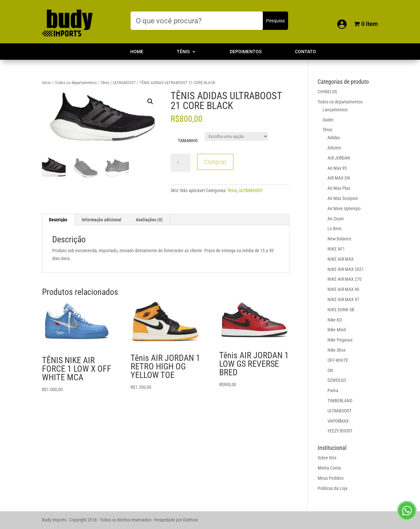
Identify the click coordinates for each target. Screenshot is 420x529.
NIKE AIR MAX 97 (343, 299)
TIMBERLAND (340, 401)
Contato (305, 52)
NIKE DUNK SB (341, 310)
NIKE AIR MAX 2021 (346, 269)
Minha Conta (329, 468)
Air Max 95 (337, 168)
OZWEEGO (337, 380)
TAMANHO (188, 141)
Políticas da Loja (333, 488)
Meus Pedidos (331, 478)
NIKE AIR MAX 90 (343, 289)
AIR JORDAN (339, 158)
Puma (333, 390)
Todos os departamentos (76, 83)
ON (330, 370)
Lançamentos (335, 110)
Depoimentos (246, 52)
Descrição (58, 220)
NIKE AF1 (336, 249)
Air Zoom (336, 219)
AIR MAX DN (339, 178)
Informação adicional (102, 220)
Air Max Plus (339, 188)
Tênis (183, 52)
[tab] (58, 220)
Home (137, 52)
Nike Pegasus (340, 340)
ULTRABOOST (124, 83)
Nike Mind (337, 330)
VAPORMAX (338, 421)
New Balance (339, 239)
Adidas (334, 138)
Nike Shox (336, 350)
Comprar (215, 162)
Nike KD (335, 320)
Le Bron (335, 229)
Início (47, 83)
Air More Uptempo (344, 209)
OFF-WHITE (338, 360)
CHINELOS (327, 92)
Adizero (334, 148)
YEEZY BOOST (340, 431)
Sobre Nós (327, 458)
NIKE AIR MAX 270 (345, 279)
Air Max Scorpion (343, 198)
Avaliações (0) (149, 220)
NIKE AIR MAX (341, 259)
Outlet (328, 120)
